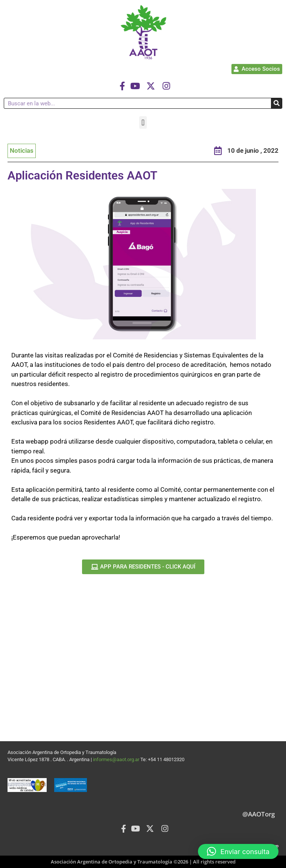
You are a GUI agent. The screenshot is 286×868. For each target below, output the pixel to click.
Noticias (22, 150)
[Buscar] (276, 103)
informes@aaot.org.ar (117, 759)
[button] (143, 122)
